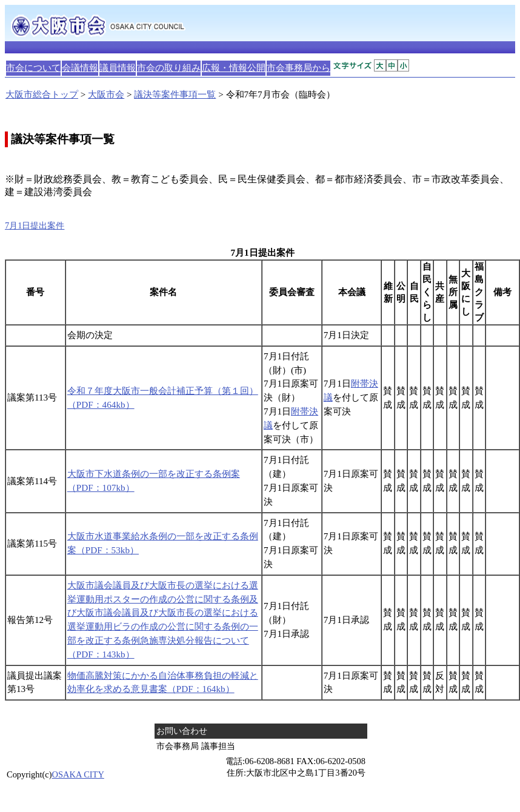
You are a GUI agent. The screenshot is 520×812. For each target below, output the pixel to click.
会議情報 (80, 68)
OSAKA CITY (78, 774)
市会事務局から (298, 68)
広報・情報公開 (234, 68)
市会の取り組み (169, 68)
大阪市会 (106, 94)
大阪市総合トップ (42, 94)
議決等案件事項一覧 (175, 94)
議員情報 (118, 68)
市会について (33, 68)
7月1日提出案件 (35, 225)
